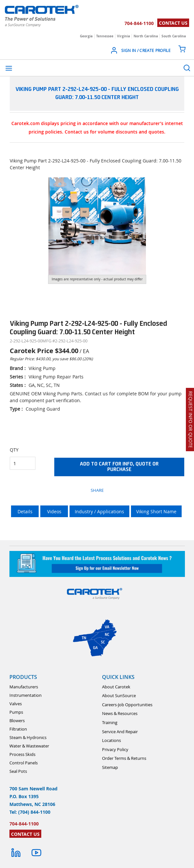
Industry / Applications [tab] (99, 511)
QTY (14, 450)
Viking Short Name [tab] (156, 511)
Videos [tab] (54, 511)
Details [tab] (25, 511)
